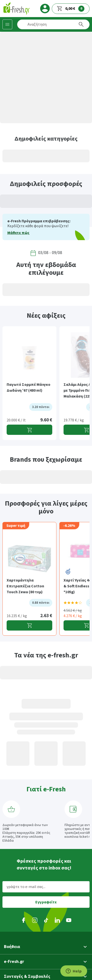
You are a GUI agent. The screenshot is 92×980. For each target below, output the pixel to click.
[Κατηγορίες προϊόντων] (7, 24)
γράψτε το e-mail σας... (26, 887)
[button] (46, 947)
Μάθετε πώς (18, 233)
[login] (45, 9)
